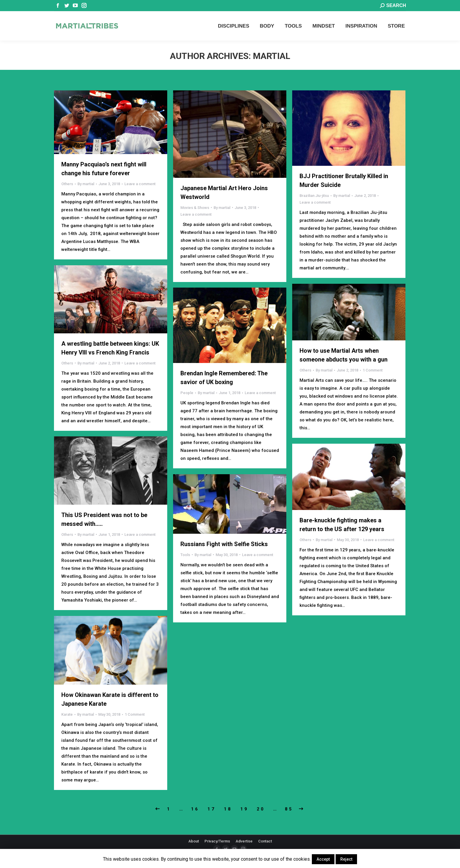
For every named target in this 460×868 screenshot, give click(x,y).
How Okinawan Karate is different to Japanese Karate (110, 699)
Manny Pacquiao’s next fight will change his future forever (104, 169)
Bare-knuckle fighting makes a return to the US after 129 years (342, 525)
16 (195, 809)
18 (228, 809)
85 (289, 809)
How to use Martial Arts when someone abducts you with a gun (344, 355)
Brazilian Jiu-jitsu (314, 196)
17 (212, 809)
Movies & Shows (195, 208)
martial (272, 56)
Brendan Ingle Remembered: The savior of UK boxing (224, 378)
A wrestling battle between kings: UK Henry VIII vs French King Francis (110, 348)
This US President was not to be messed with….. (104, 519)
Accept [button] (323, 859)
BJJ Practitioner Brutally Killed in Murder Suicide (344, 180)
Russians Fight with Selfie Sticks (224, 544)
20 (261, 809)
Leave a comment (140, 184)
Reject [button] (346, 859)
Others (67, 184)
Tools (185, 555)
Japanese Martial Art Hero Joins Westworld (224, 192)
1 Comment (373, 370)
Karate (67, 714)
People (187, 393)
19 (244, 809)
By (86, 184)
